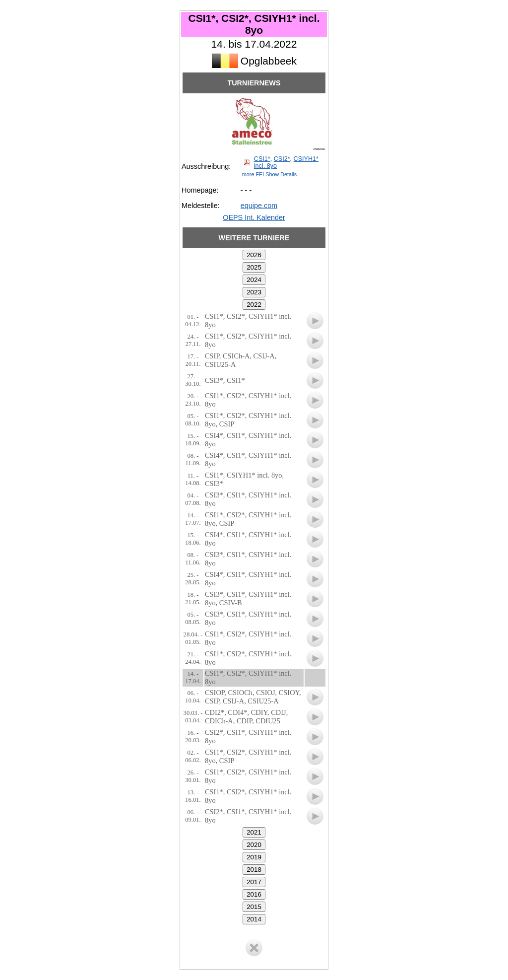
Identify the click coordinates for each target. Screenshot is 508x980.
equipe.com (259, 206)
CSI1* (262, 159)
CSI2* (282, 159)
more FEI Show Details (269, 174)
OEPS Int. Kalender (254, 217)
